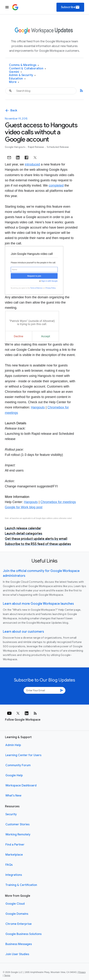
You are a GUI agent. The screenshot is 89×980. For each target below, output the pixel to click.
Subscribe (70, 7)
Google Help (14, 775)
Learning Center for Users (23, 755)
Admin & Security (22, 75)
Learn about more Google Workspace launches (38, 604)
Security (11, 814)
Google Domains (17, 914)
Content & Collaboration (27, 69)
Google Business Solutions (23, 934)
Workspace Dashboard (21, 786)
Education (17, 79)
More (14, 82)
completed (56, 185)
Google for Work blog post (24, 507)
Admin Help (13, 745)
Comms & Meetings (24, 65)
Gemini (15, 72)
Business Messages (19, 944)
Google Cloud (15, 904)
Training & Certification (21, 885)
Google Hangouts (15, 147)
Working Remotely (18, 835)
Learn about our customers (23, 632)
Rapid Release (36, 147)
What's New (13, 796)
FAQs (9, 865)
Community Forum (18, 765)
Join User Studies (17, 954)
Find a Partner (15, 845)
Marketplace (14, 855)
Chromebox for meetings (58, 502)
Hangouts (38, 407)
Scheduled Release (58, 147)
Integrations (14, 875)
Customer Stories (17, 824)
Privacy (82, 972)
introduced (32, 164)
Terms (7, 975)
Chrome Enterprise (19, 924)
